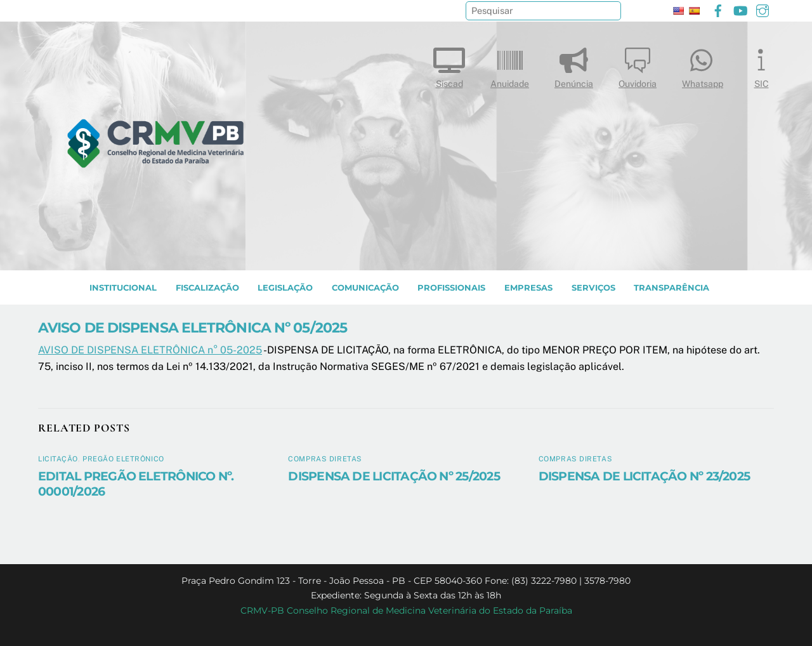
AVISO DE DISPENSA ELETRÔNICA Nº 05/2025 (193, 327)
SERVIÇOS (593, 288)
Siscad (449, 65)
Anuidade (510, 65)
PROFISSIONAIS (451, 288)
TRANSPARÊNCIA (671, 288)
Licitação (58, 459)
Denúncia (574, 65)
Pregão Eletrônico (123, 459)
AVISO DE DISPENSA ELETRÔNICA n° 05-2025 (150, 350)
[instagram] (763, 9)
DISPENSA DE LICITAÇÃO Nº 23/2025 (644, 476)
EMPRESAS (528, 288)
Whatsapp (703, 65)
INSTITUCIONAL (123, 288)
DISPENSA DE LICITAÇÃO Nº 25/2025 (394, 476)
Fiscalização (207, 288)
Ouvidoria (638, 65)
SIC (761, 65)
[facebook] (718, 9)
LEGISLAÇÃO (285, 288)
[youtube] (740, 9)
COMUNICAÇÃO (365, 288)
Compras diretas (325, 459)
